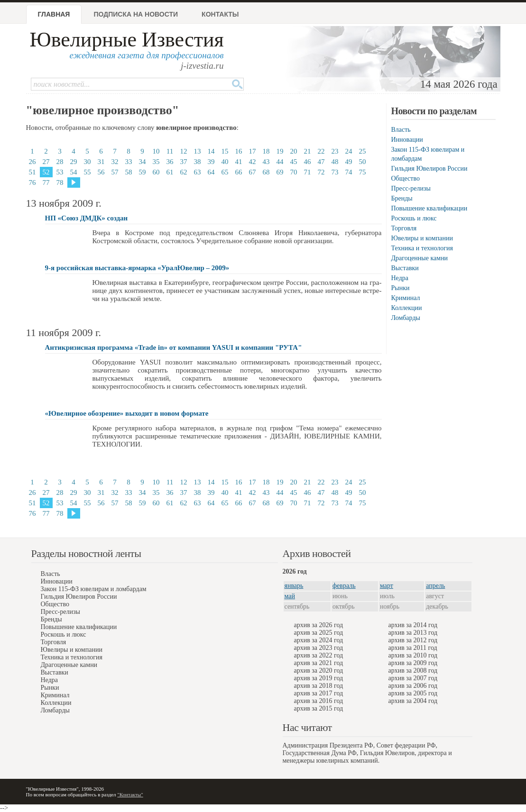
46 (308, 162)
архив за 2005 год (413, 693)
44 (280, 162)
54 (74, 172)
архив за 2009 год (413, 663)
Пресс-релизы (411, 188)
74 (349, 172)
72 (321, 172)
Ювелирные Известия (127, 40)
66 (239, 172)
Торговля (404, 228)
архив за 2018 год (319, 686)
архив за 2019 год (319, 678)
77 (46, 182)
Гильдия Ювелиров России (429, 169)
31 (101, 162)
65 (225, 172)
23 (335, 151)
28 (60, 162)
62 (184, 172)
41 (239, 162)
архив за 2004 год (413, 701)
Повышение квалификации (429, 208)
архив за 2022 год (319, 655)
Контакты (220, 14)
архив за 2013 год (413, 633)
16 (239, 151)
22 (321, 151)
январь (294, 586)
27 (46, 162)
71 (308, 172)
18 (266, 151)
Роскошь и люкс (414, 218)
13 (198, 151)
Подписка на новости (136, 14)
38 (198, 162)
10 (156, 151)
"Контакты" (130, 794)
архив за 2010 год (413, 655)
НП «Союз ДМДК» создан (87, 218)
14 (211, 151)
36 (170, 162)
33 (129, 162)
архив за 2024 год (319, 640)
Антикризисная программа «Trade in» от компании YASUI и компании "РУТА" (174, 347)
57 (115, 172)
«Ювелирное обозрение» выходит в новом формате (127, 413)
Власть (401, 130)
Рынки (401, 288)
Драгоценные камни (420, 258)
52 (46, 172)
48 (335, 162)
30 (88, 162)
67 (253, 172)
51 (32, 172)
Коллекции (407, 308)
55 (88, 172)
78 (60, 182)
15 (225, 151)
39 (211, 162)
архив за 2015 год (319, 708)
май (290, 596)
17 (253, 151)
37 (184, 162)
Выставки (405, 268)
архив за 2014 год (413, 625)
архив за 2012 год (413, 640)
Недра (400, 278)
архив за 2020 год (319, 671)
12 (184, 151)
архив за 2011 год (413, 648)
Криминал (406, 298)
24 (349, 151)
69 (280, 172)
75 (363, 172)
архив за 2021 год (319, 663)
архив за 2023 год (319, 648)
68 (266, 172)
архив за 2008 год (413, 671)
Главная (54, 14)
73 (335, 172)
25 (363, 151)
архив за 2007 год (413, 678)
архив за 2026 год (319, 625)
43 (266, 162)
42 (253, 162)
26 (32, 162)
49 (349, 162)
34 (143, 162)
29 (74, 162)
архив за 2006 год (413, 686)
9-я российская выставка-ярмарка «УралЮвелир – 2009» (137, 268)
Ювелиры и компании (422, 238)
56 (101, 172)
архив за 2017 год (319, 693)
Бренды (402, 198)
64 (211, 172)
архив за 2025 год (319, 633)
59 (143, 172)
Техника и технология (422, 248)
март (387, 586)
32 (115, 162)
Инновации (407, 140)
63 (198, 172)
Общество (406, 178)
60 (156, 172)
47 (321, 162)
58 (129, 172)
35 (156, 162)
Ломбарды (406, 318)
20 (294, 151)
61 (170, 172)
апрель (435, 586)
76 (32, 182)
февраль (344, 586)
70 (294, 172)
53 (60, 172)
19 (280, 151)
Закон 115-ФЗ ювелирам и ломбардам (94, 589)
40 (225, 162)
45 (294, 162)
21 (308, 151)
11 (170, 151)
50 (363, 162)
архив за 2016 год (319, 701)
